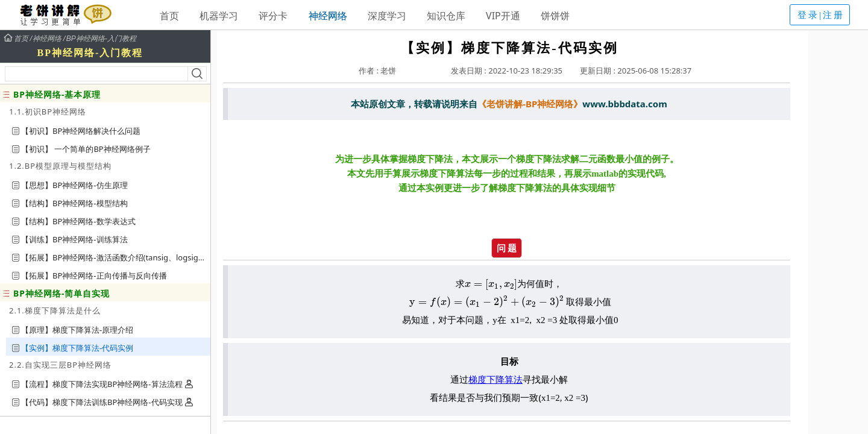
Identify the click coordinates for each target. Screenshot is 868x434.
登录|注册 (821, 15)
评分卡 (273, 16)
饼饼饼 (555, 16)
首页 (169, 16)
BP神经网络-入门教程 (101, 39)
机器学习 (219, 16)
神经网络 (328, 16)
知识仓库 (446, 16)
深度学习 (387, 16)
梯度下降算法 (495, 379)
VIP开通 (503, 16)
